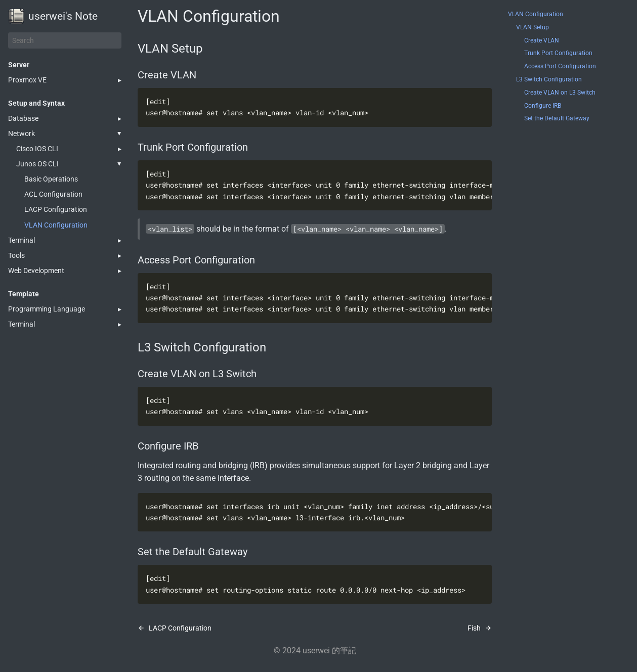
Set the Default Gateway (557, 118)
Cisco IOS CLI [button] (37, 149)
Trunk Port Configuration (558, 53)
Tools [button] (16, 255)
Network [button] (22, 133)
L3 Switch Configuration (549, 79)
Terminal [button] (22, 240)
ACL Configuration (53, 194)
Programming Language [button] (47, 309)
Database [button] (23, 118)
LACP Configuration (56, 209)
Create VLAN (542, 40)
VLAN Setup (533, 27)
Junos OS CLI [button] (37, 164)
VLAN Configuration (56, 225)
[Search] (65, 40)
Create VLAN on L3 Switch (560, 93)
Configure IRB (543, 106)
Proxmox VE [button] (27, 80)
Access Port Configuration (560, 66)
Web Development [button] (36, 271)
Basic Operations (51, 179)
